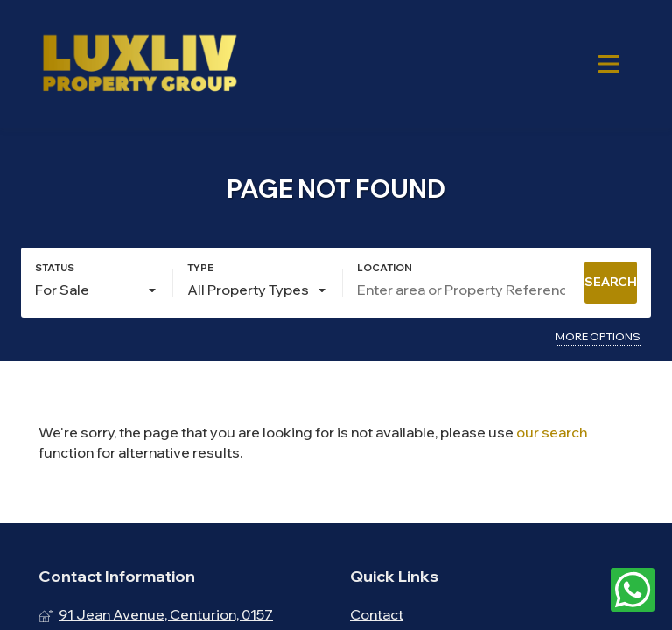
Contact (377, 614)
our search (552, 432)
